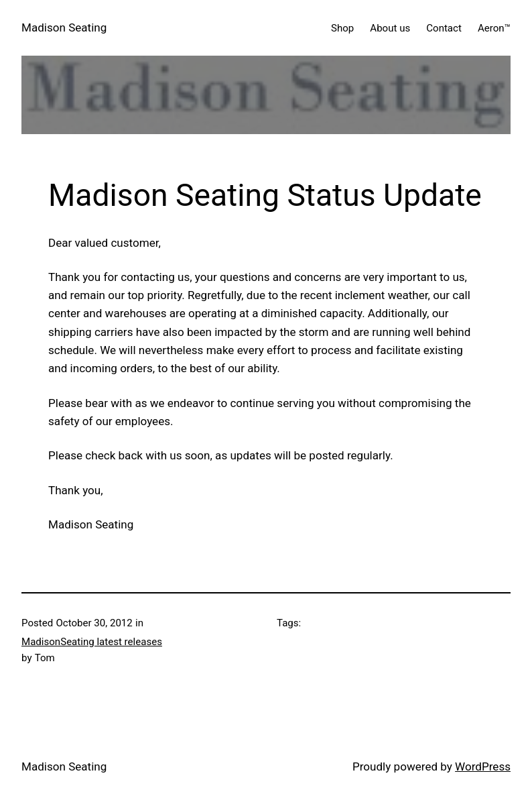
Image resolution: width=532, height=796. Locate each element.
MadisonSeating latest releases (92, 642)
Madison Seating (64, 27)
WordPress (483, 766)
